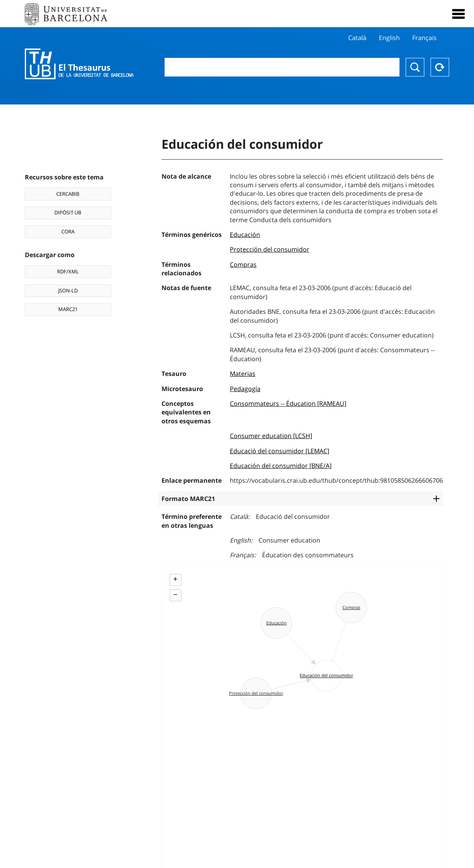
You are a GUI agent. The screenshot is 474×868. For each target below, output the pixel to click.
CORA (68, 231)
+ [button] (175, 579)
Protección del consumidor (270, 249)
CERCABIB (68, 194)
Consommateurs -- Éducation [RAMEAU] (288, 404)
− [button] (175, 595)
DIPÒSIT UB (68, 212)
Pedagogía (245, 389)
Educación (245, 235)
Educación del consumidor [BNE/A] (281, 466)
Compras (243, 264)
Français (425, 38)
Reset (440, 67)
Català (357, 38)
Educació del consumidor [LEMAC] (280, 451)
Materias (243, 374)
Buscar (415, 67)
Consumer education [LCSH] (271, 436)
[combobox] (282, 67)
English (389, 38)
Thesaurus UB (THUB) (79, 64)
